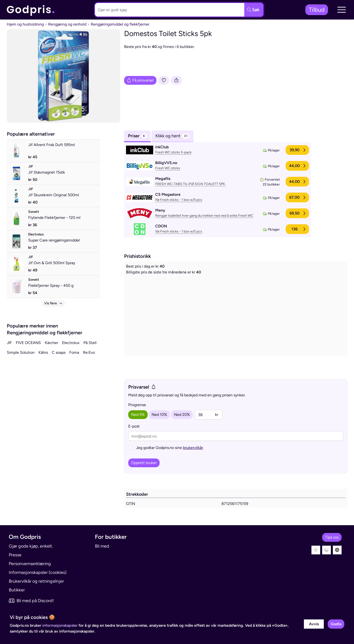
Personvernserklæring (30, 564)
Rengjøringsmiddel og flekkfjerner (120, 24)
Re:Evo (89, 352)
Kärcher (51, 343)
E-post (134, 426)
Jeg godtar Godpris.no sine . (170, 448)
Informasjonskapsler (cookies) (38, 572)
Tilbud (317, 10)
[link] (31, 10)
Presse (15, 555)
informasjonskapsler (60, 625)
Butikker (17, 590)
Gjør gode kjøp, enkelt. (31, 546)
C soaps (59, 352)
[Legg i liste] (164, 80)
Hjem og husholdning (25, 24)
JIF (9, 343)
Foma (74, 352)
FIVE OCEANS (28, 343)
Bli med (102, 546)
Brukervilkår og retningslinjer (36, 581)
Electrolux (71, 343)
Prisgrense (137, 405)
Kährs (43, 352)
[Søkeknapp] (254, 10)
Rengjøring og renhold (67, 24)
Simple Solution (21, 352)
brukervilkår (193, 448)
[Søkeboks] (169, 10)
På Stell (90, 343)
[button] (342, 10)
